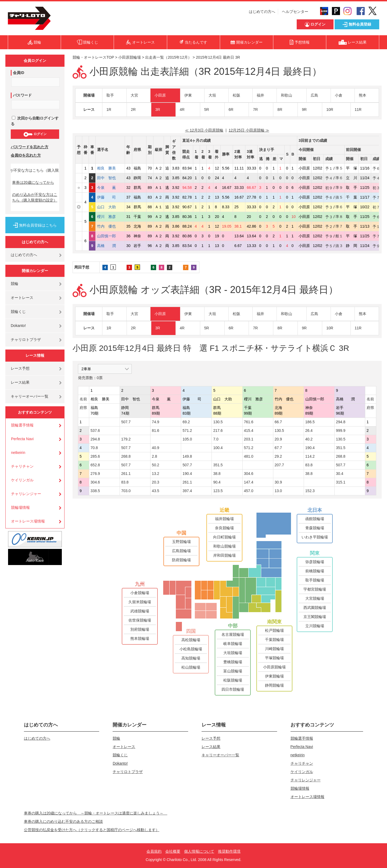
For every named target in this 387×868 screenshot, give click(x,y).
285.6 (95, 456)
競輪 (15, 284)
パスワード (22, 95)
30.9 (278, 482)
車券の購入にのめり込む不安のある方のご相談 (63, 821)
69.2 (186, 422)
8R (280, 110)
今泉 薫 (110, 188)
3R (158, 110)
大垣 (212, 95)
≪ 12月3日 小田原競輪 (204, 130)
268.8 (126, 456)
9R (304, 110)
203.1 (249, 439)
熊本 (363, 95)
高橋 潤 (110, 246)
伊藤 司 (110, 197)
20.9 (278, 439)
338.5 (95, 491)
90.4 (217, 482)
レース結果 (20, 382)
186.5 (310, 422)
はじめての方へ (262, 12)
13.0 (278, 491)
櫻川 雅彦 (110, 217)
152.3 (310, 491)
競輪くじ (18, 312)
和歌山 (286, 95)
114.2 (310, 456)
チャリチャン (22, 466)
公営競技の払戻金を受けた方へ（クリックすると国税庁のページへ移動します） (92, 830)
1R (109, 110)
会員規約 (154, 851)
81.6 (155, 431)
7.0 (216, 439)
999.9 (341, 431)
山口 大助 (110, 207)
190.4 (310, 448)
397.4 (187, 491)
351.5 (341, 448)
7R (255, 110)
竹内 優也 (110, 226)
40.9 (155, 448)
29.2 (278, 456)
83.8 (309, 465)
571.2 (187, 431)
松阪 (236, 95)
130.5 (218, 422)
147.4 (249, 482)
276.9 (95, 474)
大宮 (134, 95)
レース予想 (20, 368)
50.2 (155, 465)
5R (207, 110)
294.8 (341, 422)
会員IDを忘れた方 (26, 155)
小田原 (160, 95)
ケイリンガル (22, 480)
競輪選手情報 (22, 425)
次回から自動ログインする (35, 121)
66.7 (278, 422)
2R (133, 110)
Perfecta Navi (22, 439)
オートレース (22, 298)
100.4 (218, 448)
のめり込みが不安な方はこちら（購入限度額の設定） (35, 197)
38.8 (217, 474)
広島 (314, 95)
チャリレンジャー (26, 494)
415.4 (249, 431)
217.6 (218, 431)
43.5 (155, 491)
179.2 (126, 439)
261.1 (126, 474)
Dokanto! (18, 326)
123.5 (218, 491)
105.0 (187, 439)
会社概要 (173, 851)
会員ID (19, 73)
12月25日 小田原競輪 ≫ (249, 130)
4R (182, 110)
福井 (260, 95)
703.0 (126, 491)
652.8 (95, 465)
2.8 (154, 456)
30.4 (340, 474)
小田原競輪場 (130, 57)
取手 (110, 95)
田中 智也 (110, 178)
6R (231, 110)
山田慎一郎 (110, 236)
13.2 (155, 474)
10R (330, 110)
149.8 (187, 456)
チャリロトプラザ (26, 340)
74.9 (155, 422)
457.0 (249, 491)
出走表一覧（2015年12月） (168, 57)
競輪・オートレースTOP (93, 57)
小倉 (339, 95)
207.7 (279, 465)
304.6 (249, 474)
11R (358, 110)
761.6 (249, 422)
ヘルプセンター (295, 12)
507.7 (126, 422)
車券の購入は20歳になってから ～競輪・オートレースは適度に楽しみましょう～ (96, 813)
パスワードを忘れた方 (30, 147)
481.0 (249, 456)
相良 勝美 (110, 168)
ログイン (35, 134)
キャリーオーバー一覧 (30, 396)
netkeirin (18, 453)
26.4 (309, 431)
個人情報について (199, 851)
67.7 (278, 448)
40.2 (309, 439)
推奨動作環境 (229, 851)
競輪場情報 (20, 507)
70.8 (94, 448)
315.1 (341, 482)
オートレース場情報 (28, 521)
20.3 (155, 482)
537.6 (95, 431)
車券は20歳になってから (33, 182)
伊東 (188, 95)
